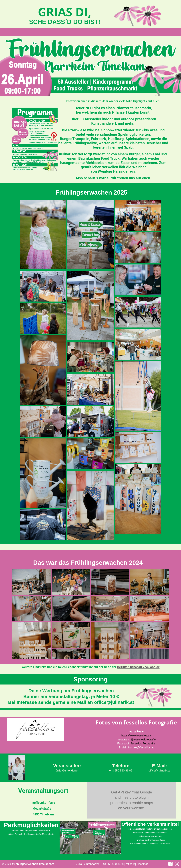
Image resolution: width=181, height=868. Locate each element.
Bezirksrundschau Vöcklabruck (138, 667)
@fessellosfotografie (143, 740)
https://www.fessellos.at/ (136, 736)
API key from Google (135, 792)
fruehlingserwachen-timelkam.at (33, 864)
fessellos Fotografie (143, 744)
